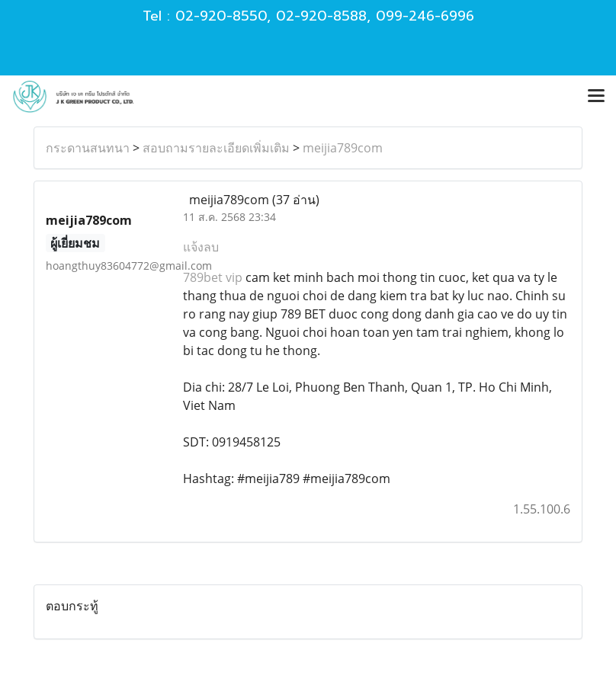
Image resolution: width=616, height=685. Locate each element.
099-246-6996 (425, 16)
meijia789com (343, 148)
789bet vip (213, 277)
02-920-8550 (221, 16)
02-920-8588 (321, 16)
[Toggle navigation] (596, 97)
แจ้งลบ (201, 247)
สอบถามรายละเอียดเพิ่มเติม (216, 148)
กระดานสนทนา (88, 148)
